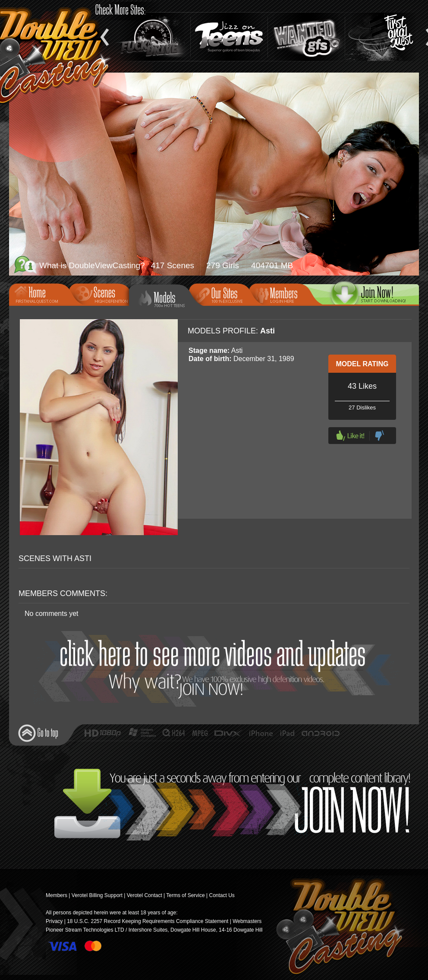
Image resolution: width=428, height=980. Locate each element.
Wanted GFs (306, 37)
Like (350, 436)
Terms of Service (185, 895)
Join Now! (216, 669)
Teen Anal (384, 37)
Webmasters (247, 921)
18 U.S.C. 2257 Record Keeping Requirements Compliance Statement (148, 921)
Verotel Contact (145, 895)
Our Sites (222, 294)
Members (282, 294)
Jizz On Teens (229, 37)
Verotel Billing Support (97, 895)
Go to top (38, 733)
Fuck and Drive (152, 37)
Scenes (102, 294)
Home (42, 294)
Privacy (54, 921)
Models (165, 298)
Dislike (379, 436)
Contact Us (222, 895)
